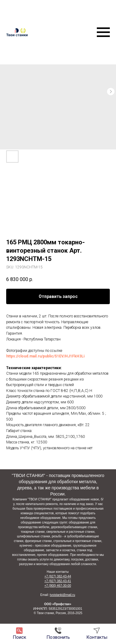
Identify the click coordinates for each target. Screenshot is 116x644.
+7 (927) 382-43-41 (58, 581)
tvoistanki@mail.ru (62, 595)
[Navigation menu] (103, 32)
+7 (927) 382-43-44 (58, 576)
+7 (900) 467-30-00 (58, 586)
